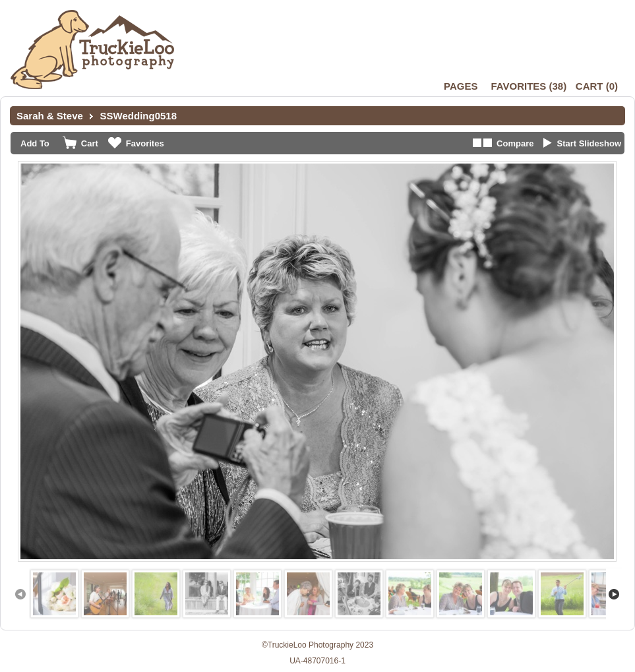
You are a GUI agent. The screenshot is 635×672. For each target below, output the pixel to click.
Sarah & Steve (50, 116)
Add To (35, 143)
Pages (461, 86)
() (529, 86)
